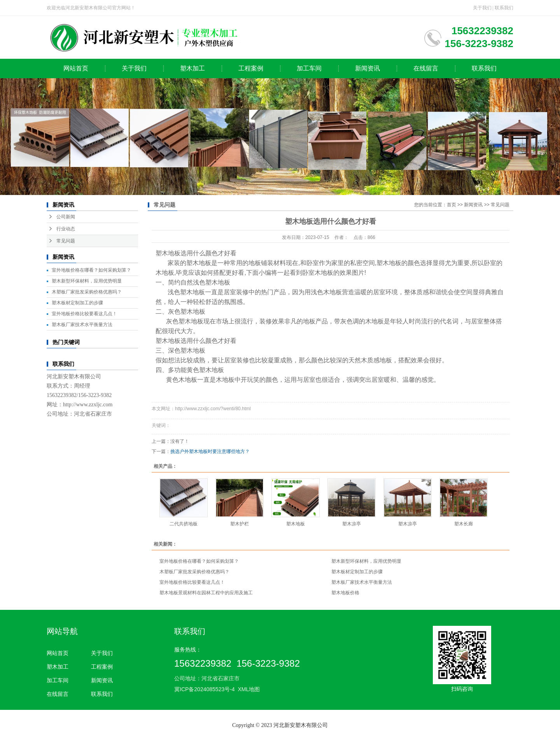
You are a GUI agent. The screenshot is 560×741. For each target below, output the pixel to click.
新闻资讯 (367, 68)
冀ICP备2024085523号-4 (205, 689)
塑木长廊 (464, 524)
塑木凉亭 (352, 524)
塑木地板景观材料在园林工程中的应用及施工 (206, 593)
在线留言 (426, 68)
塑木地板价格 (345, 593)
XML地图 (249, 689)
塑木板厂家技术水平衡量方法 (82, 325)
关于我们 (482, 8)
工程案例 (251, 68)
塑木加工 (192, 68)
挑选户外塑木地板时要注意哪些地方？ (210, 451)
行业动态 (66, 229)
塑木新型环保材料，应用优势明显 (87, 281)
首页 (451, 205)
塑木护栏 (240, 524)
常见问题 (66, 241)
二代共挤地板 (184, 524)
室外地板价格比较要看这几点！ (84, 314)
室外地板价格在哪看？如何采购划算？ (91, 270)
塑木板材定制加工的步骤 (77, 303)
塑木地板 (296, 524)
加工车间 (309, 68)
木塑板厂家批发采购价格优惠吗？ (87, 292)
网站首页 (76, 68)
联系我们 (504, 8)
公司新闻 (66, 217)
